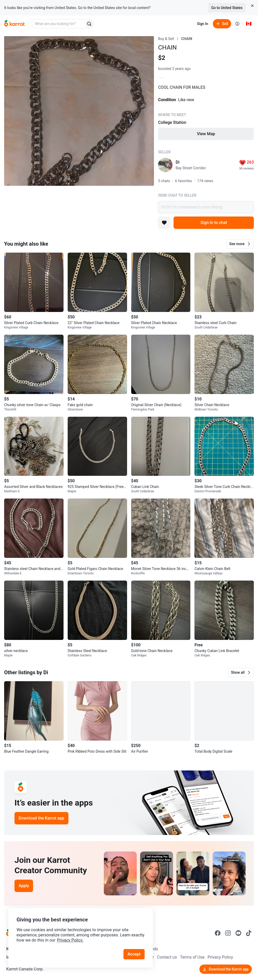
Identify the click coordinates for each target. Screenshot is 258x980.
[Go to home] (14, 24)
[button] (240, 244)
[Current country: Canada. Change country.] (249, 24)
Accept (134, 954)
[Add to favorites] (164, 223)
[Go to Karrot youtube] (238, 933)
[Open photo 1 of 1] (79, 111)
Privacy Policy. (70, 940)
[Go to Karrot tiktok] (249, 933)
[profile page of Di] (165, 165)
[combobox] (59, 24)
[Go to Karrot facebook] (218, 933)
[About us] (237, 24)
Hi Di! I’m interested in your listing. (206, 207)
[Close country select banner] (252, 6)
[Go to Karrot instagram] (228, 933)
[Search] (89, 24)
